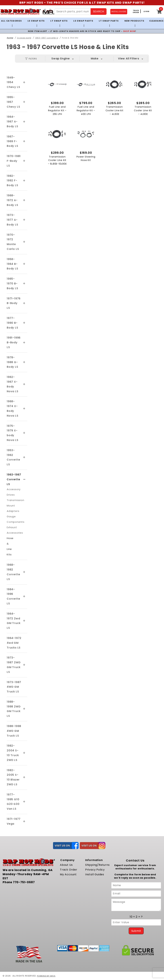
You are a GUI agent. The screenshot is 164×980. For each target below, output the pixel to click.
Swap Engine (61, 59)
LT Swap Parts (109, 21)
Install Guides (95, 874)
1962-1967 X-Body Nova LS (13, 384)
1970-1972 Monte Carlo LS (13, 242)
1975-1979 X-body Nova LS (13, 433)
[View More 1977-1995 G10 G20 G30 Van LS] (24, 802)
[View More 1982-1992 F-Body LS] (24, 181)
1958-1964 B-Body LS (12, 264)
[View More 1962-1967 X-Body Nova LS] (24, 384)
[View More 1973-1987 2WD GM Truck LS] (24, 665)
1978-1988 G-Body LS (12, 362)
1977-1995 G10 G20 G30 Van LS (13, 802)
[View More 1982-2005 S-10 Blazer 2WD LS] (24, 777)
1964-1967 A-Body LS (12, 122)
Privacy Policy (95, 870)
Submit (136, 931)
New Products (134, 21)
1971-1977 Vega (14, 821)
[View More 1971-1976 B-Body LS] (24, 303)
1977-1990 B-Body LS (12, 323)
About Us (66, 865)
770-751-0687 (24, 882)
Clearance (156, 21)
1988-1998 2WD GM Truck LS (14, 709)
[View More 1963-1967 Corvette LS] (24, 479)
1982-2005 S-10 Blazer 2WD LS (13, 777)
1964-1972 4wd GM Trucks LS (14, 643)
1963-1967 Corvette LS (14, 479)
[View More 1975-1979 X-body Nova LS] (24, 433)
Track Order (69, 870)
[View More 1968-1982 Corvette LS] (24, 572)
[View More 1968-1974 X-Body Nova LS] (24, 409)
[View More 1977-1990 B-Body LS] (24, 323)
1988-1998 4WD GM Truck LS (14, 731)
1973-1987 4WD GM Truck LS (14, 687)
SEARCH (99, 11)
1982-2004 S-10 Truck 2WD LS (13, 753)
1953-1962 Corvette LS (13, 457)
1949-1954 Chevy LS (13, 82)
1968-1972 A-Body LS (12, 200)
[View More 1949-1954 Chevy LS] (24, 82)
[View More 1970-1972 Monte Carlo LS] (24, 242)
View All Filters (129, 59)
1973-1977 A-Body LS (12, 220)
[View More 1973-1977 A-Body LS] (24, 220)
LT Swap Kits (59, 21)
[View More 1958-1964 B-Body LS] (24, 264)
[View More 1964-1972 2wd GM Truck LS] (24, 621)
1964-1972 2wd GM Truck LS (14, 621)
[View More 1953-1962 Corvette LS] (24, 457)
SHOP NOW (129, 31)
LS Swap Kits (36, 21)
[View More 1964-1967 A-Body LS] (24, 122)
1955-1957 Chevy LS (13, 102)
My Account (68, 874)
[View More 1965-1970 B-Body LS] (24, 284)
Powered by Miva (47, 976)
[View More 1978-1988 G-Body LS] (24, 362)
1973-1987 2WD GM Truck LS (14, 665)
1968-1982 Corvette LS (13, 572)
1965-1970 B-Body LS (12, 284)
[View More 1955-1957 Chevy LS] (24, 102)
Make (95, 59)
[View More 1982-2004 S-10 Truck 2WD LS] (24, 753)
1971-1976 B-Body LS (14, 303)
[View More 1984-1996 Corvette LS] (24, 596)
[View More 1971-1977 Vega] (24, 821)
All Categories (11, 21)
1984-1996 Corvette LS (13, 596)
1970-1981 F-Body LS (14, 161)
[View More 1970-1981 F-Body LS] (24, 161)
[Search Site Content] (73, 12)
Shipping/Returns (97, 865)
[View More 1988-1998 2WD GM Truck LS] (24, 709)
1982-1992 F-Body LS (12, 181)
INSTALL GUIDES (119, 12)
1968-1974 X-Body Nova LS (13, 408)
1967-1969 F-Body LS (12, 141)
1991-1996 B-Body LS (14, 342)
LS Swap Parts (83, 21)
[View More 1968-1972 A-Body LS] (24, 200)
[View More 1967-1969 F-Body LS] (24, 141)
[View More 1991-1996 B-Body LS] (24, 343)
